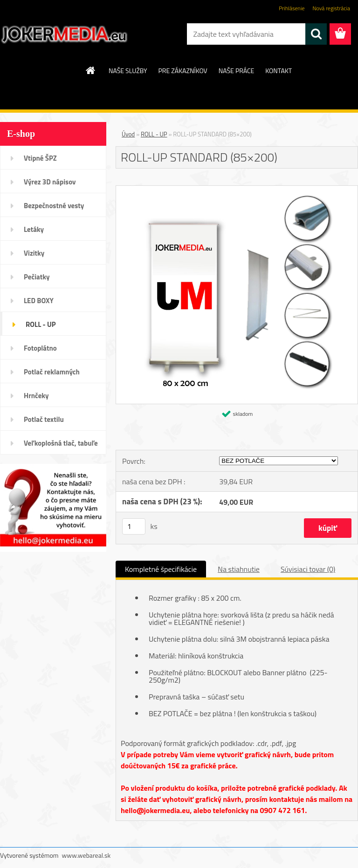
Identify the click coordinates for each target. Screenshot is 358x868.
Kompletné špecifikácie (161, 569)
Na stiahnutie (239, 569)
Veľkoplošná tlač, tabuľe (61, 443)
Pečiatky (37, 277)
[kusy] (134, 526)
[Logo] (64, 34)
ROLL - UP (41, 324)
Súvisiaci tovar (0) (308, 569)
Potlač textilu (44, 419)
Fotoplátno (40, 348)
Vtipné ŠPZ (40, 158)
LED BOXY (39, 301)
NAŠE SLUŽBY (128, 71)
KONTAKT (279, 71)
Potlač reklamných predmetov (52, 375)
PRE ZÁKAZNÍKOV (183, 71)
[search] (316, 34)
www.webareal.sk (86, 855)
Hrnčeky (36, 396)
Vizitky (34, 253)
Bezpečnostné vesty (54, 206)
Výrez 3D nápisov (50, 182)
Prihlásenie (292, 8)
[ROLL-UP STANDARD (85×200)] (237, 190)
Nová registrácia (331, 8)
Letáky (34, 229)
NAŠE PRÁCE (236, 71)
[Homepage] (91, 70)
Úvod (128, 134)
